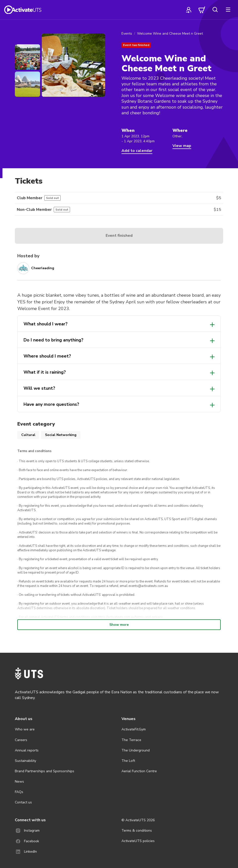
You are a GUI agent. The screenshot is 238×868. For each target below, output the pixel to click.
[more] (228, 10)
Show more (119, 625)
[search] (215, 10)
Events (127, 34)
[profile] (189, 10)
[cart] (202, 10)
